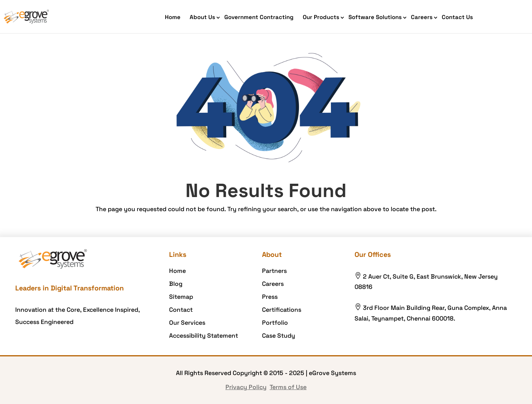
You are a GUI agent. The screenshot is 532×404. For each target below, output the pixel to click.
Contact (181, 310)
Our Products (321, 17)
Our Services (187, 323)
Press (270, 297)
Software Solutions (375, 17)
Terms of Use (288, 387)
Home (173, 17)
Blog (176, 284)
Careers (422, 17)
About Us (202, 17)
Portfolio (275, 323)
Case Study (279, 336)
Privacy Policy (246, 387)
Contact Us (457, 17)
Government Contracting (259, 17)
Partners (274, 271)
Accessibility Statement (204, 336)
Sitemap (181, 297)
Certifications (282, 310)
